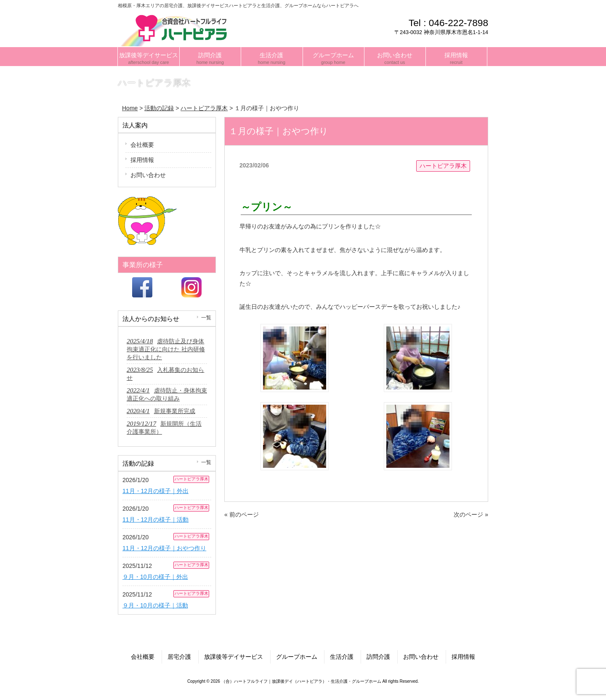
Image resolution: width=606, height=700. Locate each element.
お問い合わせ (148, 175)
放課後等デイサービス (234, 657)
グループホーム (297, 657)
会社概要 (142, 145)
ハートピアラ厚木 (443, 166)
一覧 (206, 318)
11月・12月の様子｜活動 (155, 520)
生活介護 (342, 657)
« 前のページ (242, 514)
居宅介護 (179, 657)
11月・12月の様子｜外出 (155, 491)
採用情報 (142, 160)
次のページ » (471, 514)
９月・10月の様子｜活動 (155, 605)
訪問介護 (378, 657)
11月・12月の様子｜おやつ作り (164, 548)
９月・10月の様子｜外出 (155, 577)
